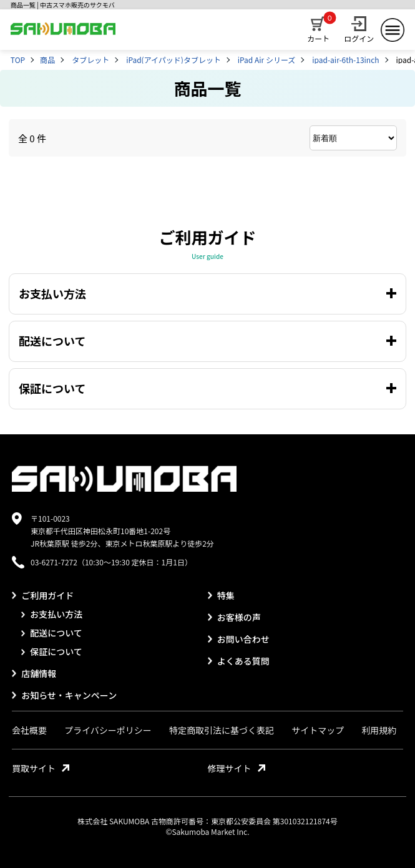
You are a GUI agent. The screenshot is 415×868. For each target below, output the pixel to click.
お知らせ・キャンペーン (64, 695)
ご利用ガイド (43, 595)
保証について (52, 651)
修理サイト (237, 768)
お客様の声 (234, 617)
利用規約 (379, 730)
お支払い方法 (52, 614)
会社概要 (29, 730)
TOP (18, 60)
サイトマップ (318, 730)
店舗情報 (34, 673)
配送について (52, 633)
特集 (221, 595)
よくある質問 (239, 661)
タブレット (90, 60)
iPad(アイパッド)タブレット (173, 60)
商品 (47, 60)
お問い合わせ (239, 639)
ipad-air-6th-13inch (345, 60)
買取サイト (41, 768)
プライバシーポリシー (108, 730)
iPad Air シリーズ (267, 60)
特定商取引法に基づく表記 (222, 730)
